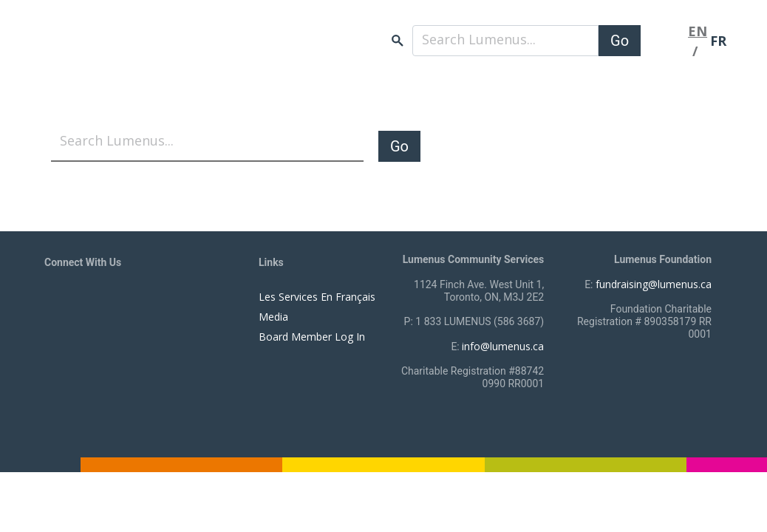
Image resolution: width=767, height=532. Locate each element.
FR (718, 41)
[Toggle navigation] (664, 41)
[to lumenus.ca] (201, 53)
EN (698, 31)
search (398, 41)
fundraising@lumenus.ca (654, 284)
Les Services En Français (317, 297)
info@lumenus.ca (503, 346)
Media (273, 317)
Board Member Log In (312, 337)
